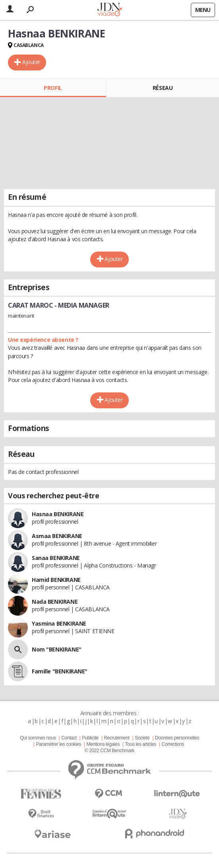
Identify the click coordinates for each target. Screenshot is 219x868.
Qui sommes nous (38, 738)
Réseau (163, 88)
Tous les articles (141, 744)
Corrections (173, 744)
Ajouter (31, 62)
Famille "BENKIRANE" (60, 671)
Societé (142, 738)
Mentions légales (103, 744)
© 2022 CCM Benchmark (109, 751)
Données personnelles (177, 738)
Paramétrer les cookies (59, 744)
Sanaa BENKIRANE (56, 558)
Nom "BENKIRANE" (57, 649)
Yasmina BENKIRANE (59, 623)
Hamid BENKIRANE (56, 580)
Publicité (90, 738)
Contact (69, 738)
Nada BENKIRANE (55, 602)
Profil (53, 88)
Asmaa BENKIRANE (57, 536)
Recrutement (116, 738)
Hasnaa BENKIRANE (58, 514)
